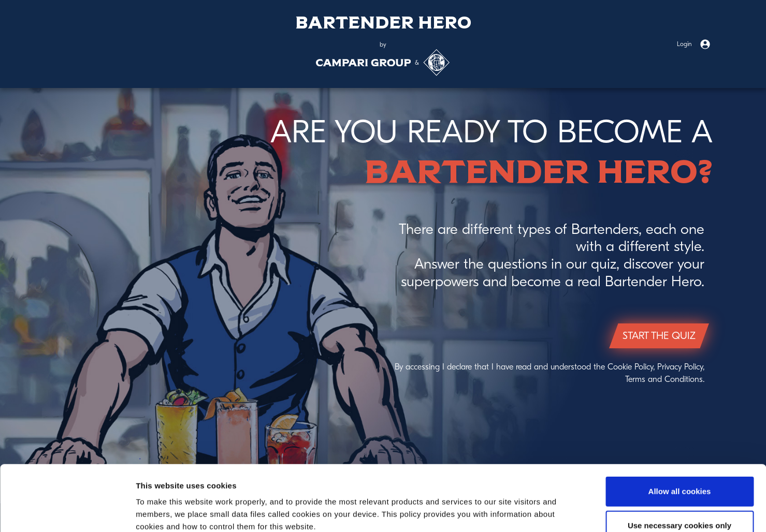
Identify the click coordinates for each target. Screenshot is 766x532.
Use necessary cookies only (680, 464)
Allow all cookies (680, 430)
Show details (544, 512)
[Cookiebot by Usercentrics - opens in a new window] (67, 512)
